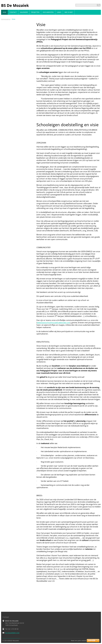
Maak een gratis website (79, 641)
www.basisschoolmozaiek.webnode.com (54, 323)
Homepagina (6, 19)
